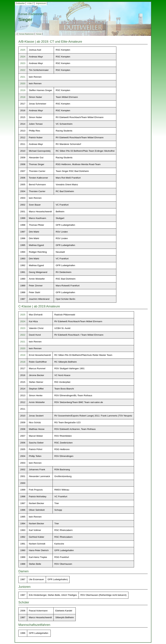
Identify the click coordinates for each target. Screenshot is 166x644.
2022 (23, 70)
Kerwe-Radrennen (27, 34)
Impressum (41, 3)
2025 (23, 50)
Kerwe (39, 34)
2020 (23, 83)
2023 (23, 63)
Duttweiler (20, 3)
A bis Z (31, 3)
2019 (23, 90)
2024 (23, 57)
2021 (23, 77)
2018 (23, 97)
